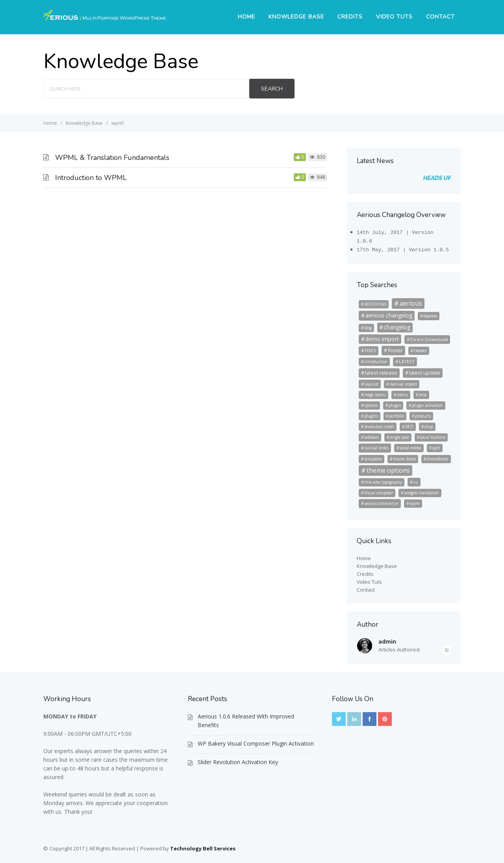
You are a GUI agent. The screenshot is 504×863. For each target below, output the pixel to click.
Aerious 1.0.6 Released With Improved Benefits (246, 718)
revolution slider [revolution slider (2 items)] (379, 424)
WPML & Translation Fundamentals (112, 158)
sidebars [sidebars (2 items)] (372, 435)
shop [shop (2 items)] (429, 424)
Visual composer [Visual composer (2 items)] (379, 490)
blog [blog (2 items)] (368, 325)
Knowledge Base (296, 17)
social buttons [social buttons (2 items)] (433, 435)
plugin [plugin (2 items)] (395, 403)
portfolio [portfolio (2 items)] (397, 414)
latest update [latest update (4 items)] (425, 370)
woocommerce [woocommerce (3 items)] (382, 501)
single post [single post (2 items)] (399, 435)
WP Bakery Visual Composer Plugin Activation (256, 741)
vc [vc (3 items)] (416, 480)
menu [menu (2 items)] (402, 392)
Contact (440, 17)
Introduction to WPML (91, 178)
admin (387, 639)
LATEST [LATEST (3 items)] (407, 359)
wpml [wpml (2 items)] (415, 501)
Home (246, 17)
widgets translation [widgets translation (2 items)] (422, 490)
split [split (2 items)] (436, 445)
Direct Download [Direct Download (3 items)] (429, 337)
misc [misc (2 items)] (423, 392)
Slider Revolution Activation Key (238, 760)
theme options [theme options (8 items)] (388, 468)
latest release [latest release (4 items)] (381, 370)
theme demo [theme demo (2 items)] (404, 457)
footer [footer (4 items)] (395, 348)
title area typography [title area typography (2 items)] (383, 480)
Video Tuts (394, 17)
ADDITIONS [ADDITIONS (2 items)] (375, 302)
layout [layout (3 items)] (372, 381)
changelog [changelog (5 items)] (397, 325)
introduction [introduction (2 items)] (376, 359)
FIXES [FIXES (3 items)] (370, 348)
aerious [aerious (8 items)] (411, 301)
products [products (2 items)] (423, 414)
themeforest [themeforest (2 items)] (438, 457)
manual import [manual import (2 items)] (403, 382)
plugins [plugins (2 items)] (371, 414)
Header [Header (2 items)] (420, 348)
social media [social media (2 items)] (410, 445)
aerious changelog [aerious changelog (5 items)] (389, 313)
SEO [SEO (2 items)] (409, 424)
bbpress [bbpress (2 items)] (430, 314)
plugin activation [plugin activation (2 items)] (427, 403)
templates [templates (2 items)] (373, 457)
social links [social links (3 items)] (377, 445)
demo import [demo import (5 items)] (382, 337)
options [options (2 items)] (371, 403)
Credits (350, 17)
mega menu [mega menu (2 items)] (375, 392)
